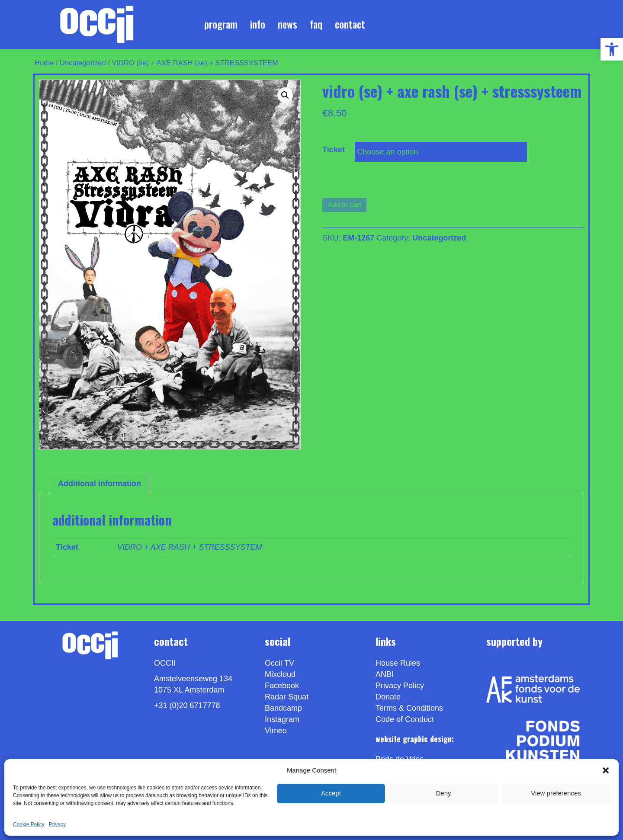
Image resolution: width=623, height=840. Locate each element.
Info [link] (258, 24)
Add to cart (344, 205)
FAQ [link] (316, 24)
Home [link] (44, 63)
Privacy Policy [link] (400, 686)
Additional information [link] (100, 484)
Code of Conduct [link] (405, 719)
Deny (443, 793)
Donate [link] (388, 697)
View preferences (556, 793)
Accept (331, 793)
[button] (606, 770)
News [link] (287, 24)
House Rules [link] (398, 663)
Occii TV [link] (279, 663)
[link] (612, 49)
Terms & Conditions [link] (409, 708)
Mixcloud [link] (280, 674)
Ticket (334, 150)
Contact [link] (350, 24)
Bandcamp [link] (283, 708)
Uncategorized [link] (83, 63)
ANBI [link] (385, 674)
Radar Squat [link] (287, 697)
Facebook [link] (282, 686)
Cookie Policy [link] (29, 824)
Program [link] (221, 24)
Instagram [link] (282, 719)
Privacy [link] (57, 824)
